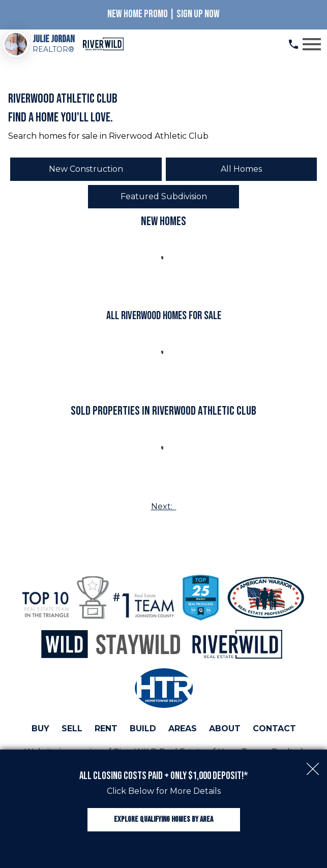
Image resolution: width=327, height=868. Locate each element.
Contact (274, 728)
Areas (183, 728)
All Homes (241, 169)
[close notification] (313, 764)
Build (143, 728)
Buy (40, 728)
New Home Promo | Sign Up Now (163, 14)
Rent (106, 728)
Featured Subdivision (164, 196)
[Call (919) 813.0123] (293, 44)
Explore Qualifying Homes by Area (163, 819)
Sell (72, 728)
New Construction (86, 169)
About (225, 728)
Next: (164, 506)
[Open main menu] (312, 44)
